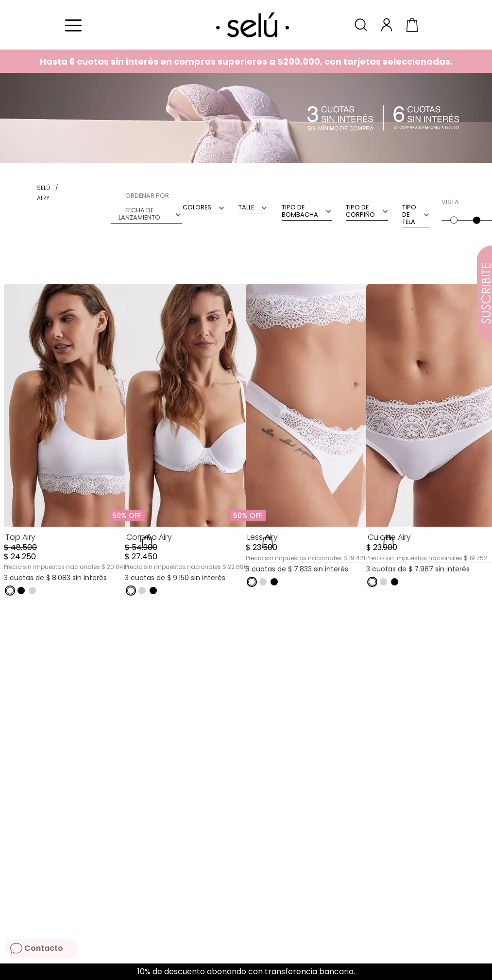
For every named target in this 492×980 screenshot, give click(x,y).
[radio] (453, 210)
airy (43, 198)
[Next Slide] (481, 972)
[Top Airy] (79, 448)
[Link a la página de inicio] (43, 188)
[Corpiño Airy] (200, 448)
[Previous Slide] (11, 972)
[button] (363, 25)
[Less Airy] (321, 448)
